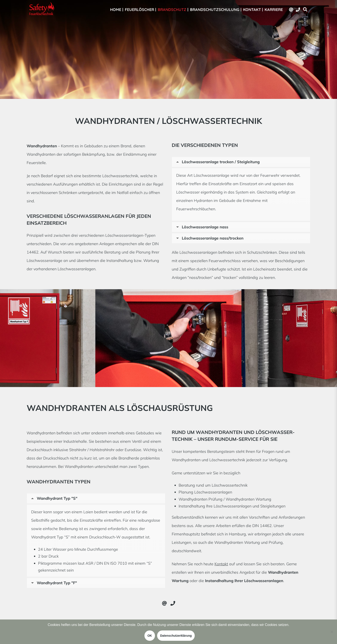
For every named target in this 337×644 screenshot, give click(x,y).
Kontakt (221, 564)
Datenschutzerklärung (176, 636)
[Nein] (332, 632)
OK (150, 636)
